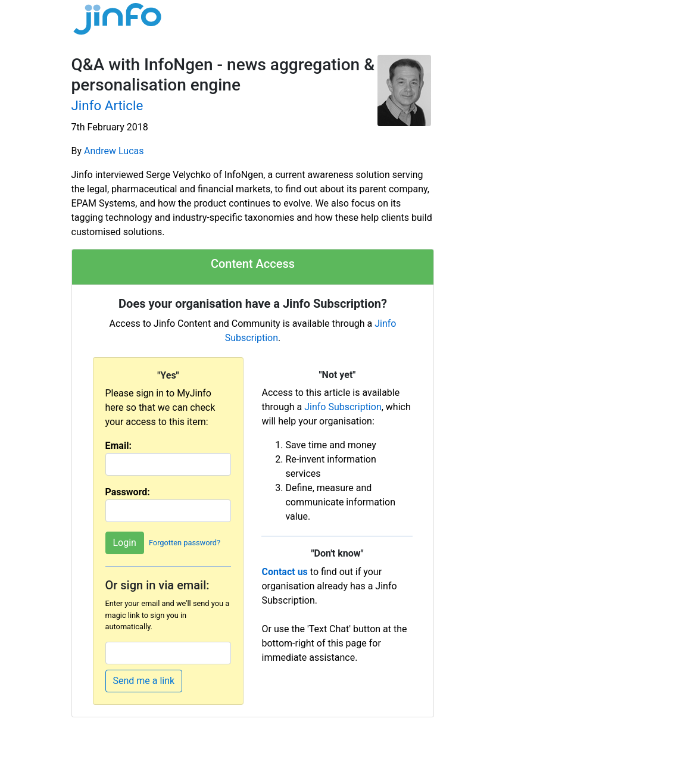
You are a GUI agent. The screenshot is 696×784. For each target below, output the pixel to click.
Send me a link (144, 681)
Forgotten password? (185, 543)
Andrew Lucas (114, 151)
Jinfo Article (107, 105)
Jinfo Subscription (343, 407)
